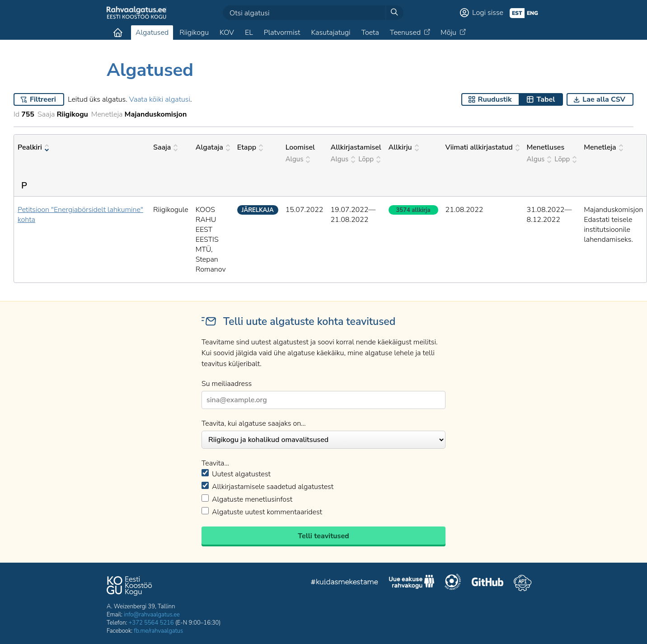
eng (532, 13)
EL (249, 33)
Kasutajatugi (331, 33)
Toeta (370, 33)
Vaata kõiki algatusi (160, 99)
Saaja (165, 147)
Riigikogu (194, 33)
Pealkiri (33, 147)
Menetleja (603, 147)
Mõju (448, 33)
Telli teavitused (323, 536)
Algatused (152, 33)
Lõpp (369, 159)
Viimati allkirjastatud (483, 147)
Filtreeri (43, 99)
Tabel (546, 99)
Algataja (213, 147)
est (517, 13)
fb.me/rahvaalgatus (158, 631)
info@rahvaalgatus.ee (152, 615)
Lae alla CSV (604, 99)
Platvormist (282, 33)
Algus (298, 159)
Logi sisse (488, 13)
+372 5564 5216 (151, 623)
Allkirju (404, 147)
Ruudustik (495, 99)
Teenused (405, 33)
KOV (227, 33)
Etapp (250, 147)
